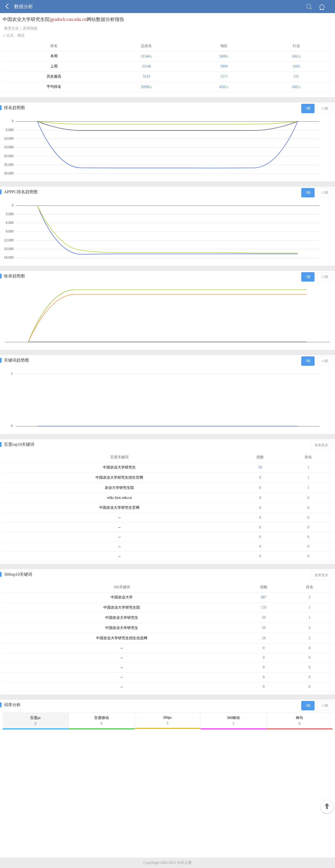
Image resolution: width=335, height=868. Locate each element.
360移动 (233, 721)
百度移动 (101, 721)
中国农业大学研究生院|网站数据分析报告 (63, 19)
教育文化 (12, 28)
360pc (167, 720)
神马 (299, 721)
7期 (308, 108)
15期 (325, 108)
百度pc (35, 721)
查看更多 (321, 445)
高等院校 (30, 28)
